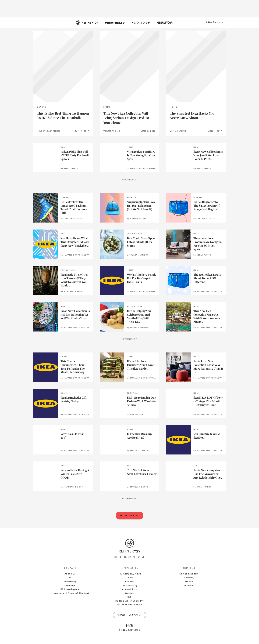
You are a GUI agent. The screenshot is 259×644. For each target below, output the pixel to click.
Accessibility (129, 589)
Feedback (70, 586)
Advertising (70, 582)
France (189, 582)
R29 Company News (129, 574)
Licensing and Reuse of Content (70, 593)
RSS (130, 597)
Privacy (129, 582)
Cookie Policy (129, 586)
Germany (189, 578)
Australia (189, 586)
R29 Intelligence (70, 589)
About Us (70, 574)
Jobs (70, 578)
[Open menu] (34, 21)
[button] (208, 26)
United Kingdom (189, 574)
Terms (129, 578)
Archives (129, 593)
